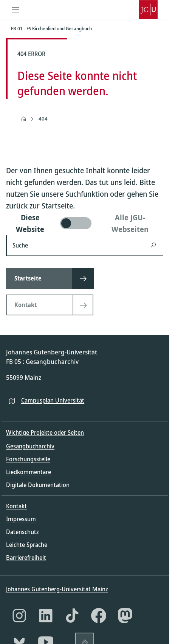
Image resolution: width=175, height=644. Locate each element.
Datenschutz (22, 532)
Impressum (21, 519)
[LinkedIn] (46, 616)
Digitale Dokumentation (38, 485)
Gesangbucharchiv (30, 446)
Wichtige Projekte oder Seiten (45, 432)
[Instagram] (19, 616)
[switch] (85, 223)
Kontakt (16, 506)
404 (43, 118)
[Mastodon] (125, 616)
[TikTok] (72, 616)
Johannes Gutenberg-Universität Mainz (57, 589)
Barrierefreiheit (26, 558)
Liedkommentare (29, 472)
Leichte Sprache (27, 545)
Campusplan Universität (53, 400)
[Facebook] (99, 616)
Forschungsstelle (28, 459)
